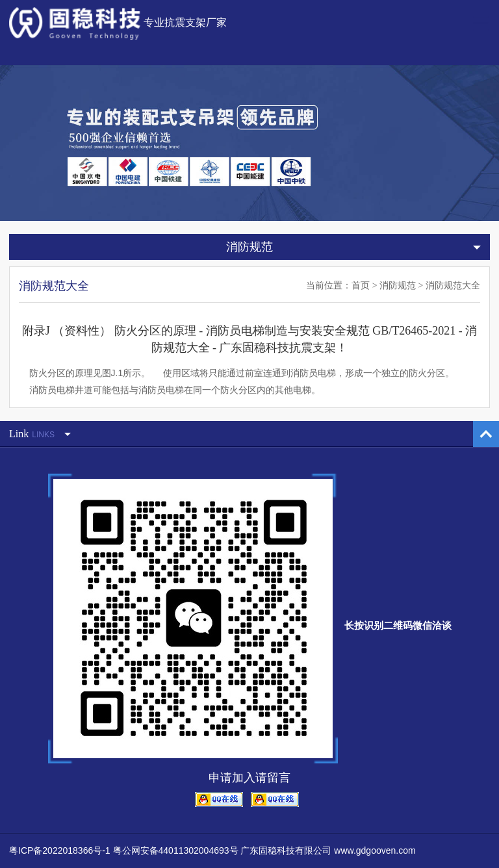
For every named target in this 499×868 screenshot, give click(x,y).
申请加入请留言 (249, 778)
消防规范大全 (453, 286)
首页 (361, 286)
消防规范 (398, 286)
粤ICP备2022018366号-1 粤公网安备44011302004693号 (124, 850)
